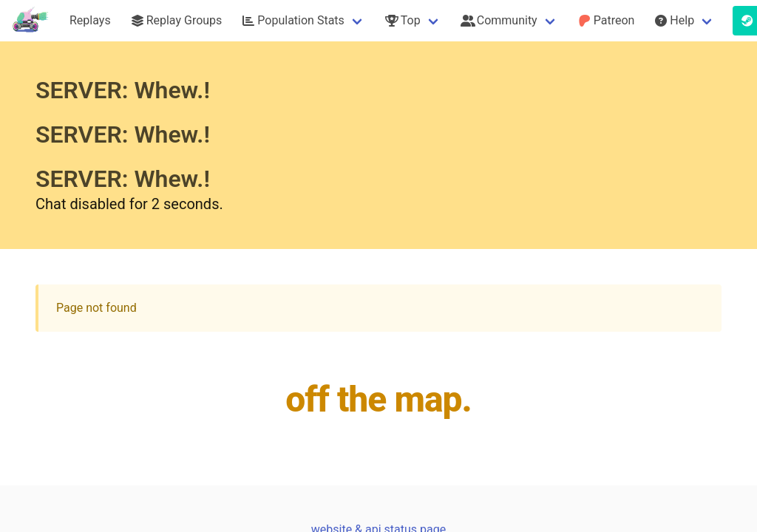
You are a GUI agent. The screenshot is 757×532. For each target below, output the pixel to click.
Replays (90, 20)
